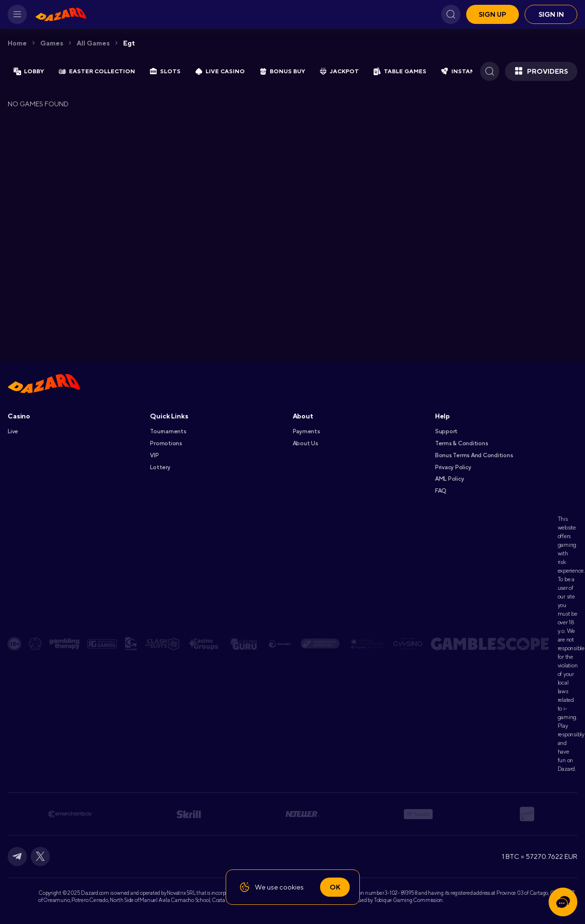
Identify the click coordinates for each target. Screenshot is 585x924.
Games (52, 43)
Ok (335, 887)
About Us (305, 443)
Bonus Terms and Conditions (474, 455)
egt (129, 43)
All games (93, 43)
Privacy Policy (453, 467)
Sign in (551, 14)
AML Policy (450, 479)
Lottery (160, 467)
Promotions (166, 443)
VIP (154, 455)
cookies (292, 887)
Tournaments (168, 431)
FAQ (441, 491)
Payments (306, 431)
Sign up (493, 14)
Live (13, 431)
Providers (541, 71)
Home (17, 43)
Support (446, 431)
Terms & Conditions (462, 443)
